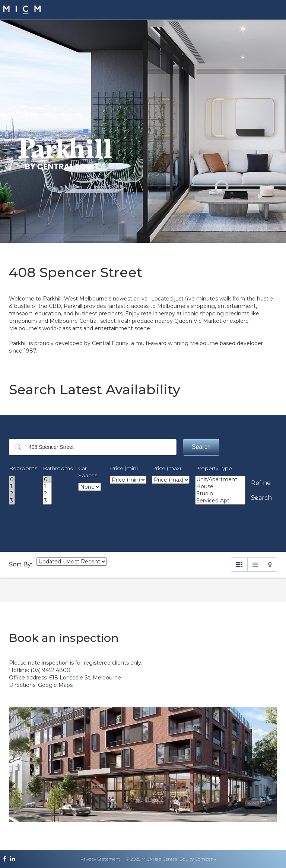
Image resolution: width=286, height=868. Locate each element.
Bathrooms (58, 468)
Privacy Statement (100, 859)
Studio (220, 494)
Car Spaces (88, 472)
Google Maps (55, 685)
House (220, 487)
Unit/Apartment (220, 480)
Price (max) (166, 468)
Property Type (214, 468)
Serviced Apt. (220, 501)
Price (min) (124, 468)
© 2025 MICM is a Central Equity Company (171, 859)
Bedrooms (23, 468)
